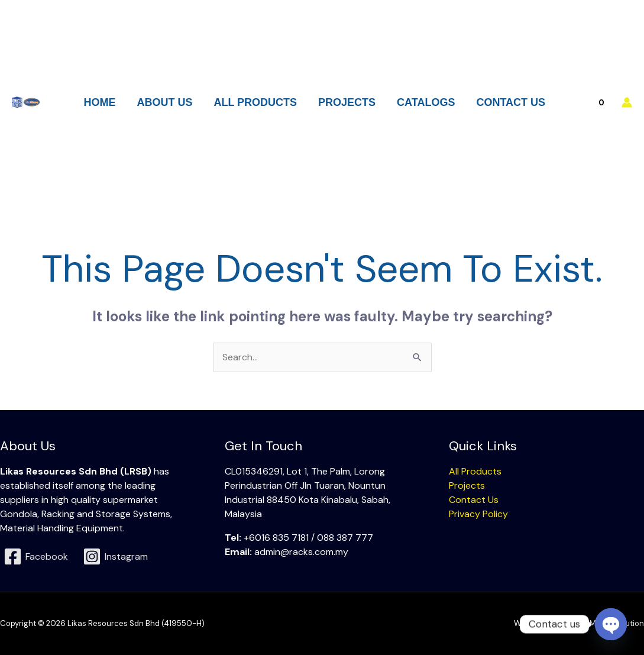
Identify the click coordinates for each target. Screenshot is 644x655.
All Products (475, 471)
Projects (467, 485)
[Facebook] (36, 556)
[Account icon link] (627, 102)
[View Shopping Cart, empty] (595, 102)
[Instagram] (116, 556)
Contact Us (474, 500)
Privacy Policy (478, 514)
